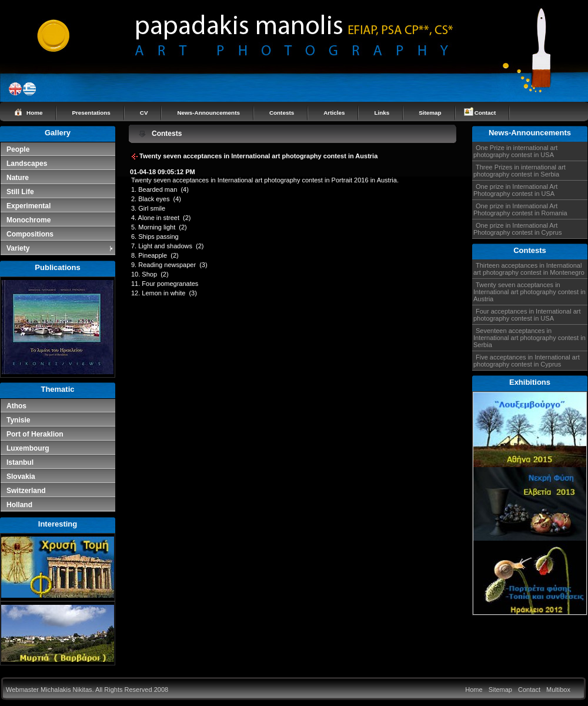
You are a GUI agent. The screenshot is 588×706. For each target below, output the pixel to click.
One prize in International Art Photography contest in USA (515, 190)
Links (382, 113)
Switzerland (26, 491)
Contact (485, 113)
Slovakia (21, 477)
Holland (19, 505)
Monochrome (29, 220)
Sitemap (430, 113)
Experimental (29, 206)
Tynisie (18, 420)
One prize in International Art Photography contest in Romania (520, 209)
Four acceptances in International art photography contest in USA (527, 315)
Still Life (20, 192)
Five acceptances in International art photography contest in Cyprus (527, 361)
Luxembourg (28, 448)
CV (144, 113)
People (18, 149)
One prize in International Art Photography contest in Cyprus (517, 229)
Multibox (558, 690)
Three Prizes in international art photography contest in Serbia (519, 171)
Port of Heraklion (35, 434)
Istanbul (20, 462)
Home (34, 113)
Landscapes (27, 164)
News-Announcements (208, 113)
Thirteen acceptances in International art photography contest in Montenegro (529, 269)
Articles (334, 113)
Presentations (91, 113)
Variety (60, 248)
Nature (18, 178)
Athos (16, 406)
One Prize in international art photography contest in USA (515, 151)
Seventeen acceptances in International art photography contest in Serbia (529, 338)
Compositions (30, 234)
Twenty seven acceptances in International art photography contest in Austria (529, 292)
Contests (282, 113)
